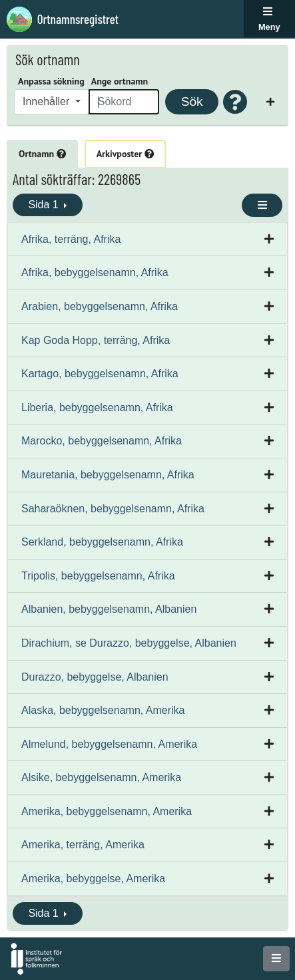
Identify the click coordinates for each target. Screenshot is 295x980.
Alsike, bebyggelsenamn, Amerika (101, 777)
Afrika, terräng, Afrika (71, 239)
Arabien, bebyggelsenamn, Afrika (100, 306)
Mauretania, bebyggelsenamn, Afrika (108, 475)
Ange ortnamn (120, 81)
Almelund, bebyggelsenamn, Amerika (109, 744)
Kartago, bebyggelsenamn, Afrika (100, 374)
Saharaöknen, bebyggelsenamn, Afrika (113, 509)
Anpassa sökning (51, 81)
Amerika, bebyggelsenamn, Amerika (107, 811)
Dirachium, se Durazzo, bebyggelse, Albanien (129, 643)
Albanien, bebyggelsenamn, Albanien (109, 609)
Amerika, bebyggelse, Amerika (93, 879)
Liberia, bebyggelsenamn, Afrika (97, 408)
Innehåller (48, 101)
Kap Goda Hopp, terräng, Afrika (96, 340)
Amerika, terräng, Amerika (83, 845)
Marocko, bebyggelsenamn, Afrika (102, 441)
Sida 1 (45, 205)
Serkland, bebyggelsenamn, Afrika (102, 542)
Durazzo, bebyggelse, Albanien (95, 677)
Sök (192, 101)
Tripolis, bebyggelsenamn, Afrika (98, 576)
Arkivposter (125, 154)
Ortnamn (42, 154)
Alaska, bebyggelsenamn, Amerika (103, 710)
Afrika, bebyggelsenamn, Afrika (95, 272)
